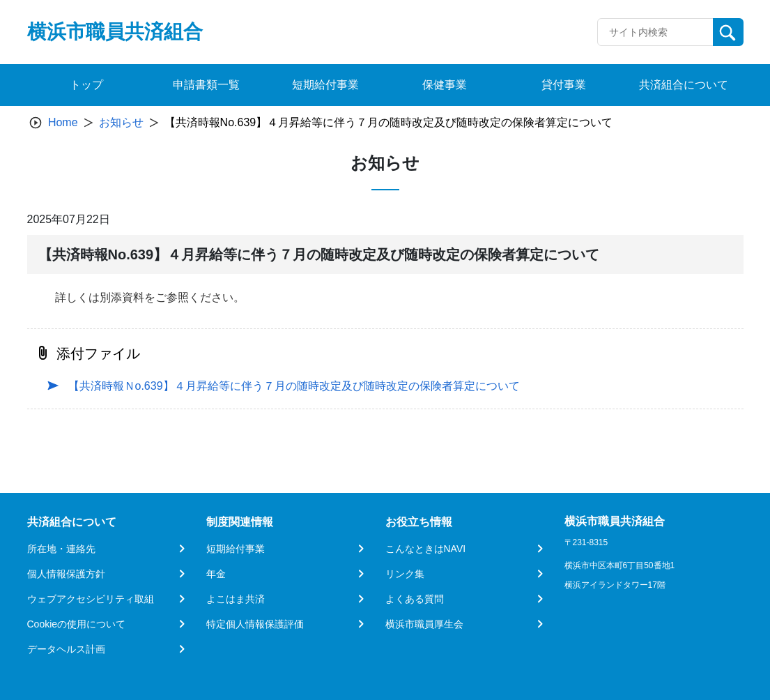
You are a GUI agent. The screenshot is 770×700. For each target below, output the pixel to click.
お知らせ (121, 122)
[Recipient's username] (655, 32)
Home (63, 122)
